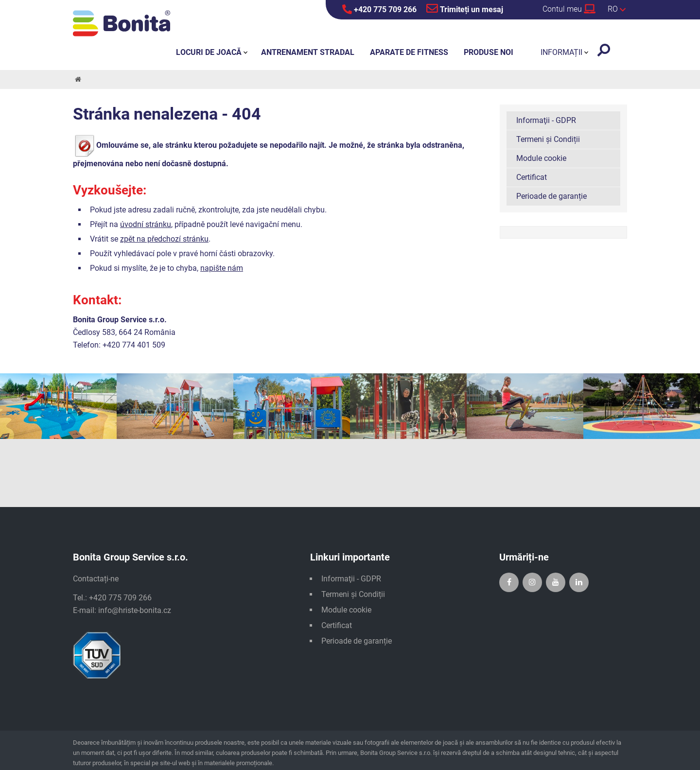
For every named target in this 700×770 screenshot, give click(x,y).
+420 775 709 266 (379, 9)
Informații (561, 52)
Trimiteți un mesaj (465, 8)
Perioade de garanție (551, 196)
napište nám (222, 268)
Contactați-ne (96, 579)
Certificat (532, 177)
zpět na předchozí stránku (164, 239)
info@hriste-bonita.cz (135, 610)
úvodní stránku (146, 224)
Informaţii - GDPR (546, 120)
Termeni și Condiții (548, 139)
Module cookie (541, 158)
